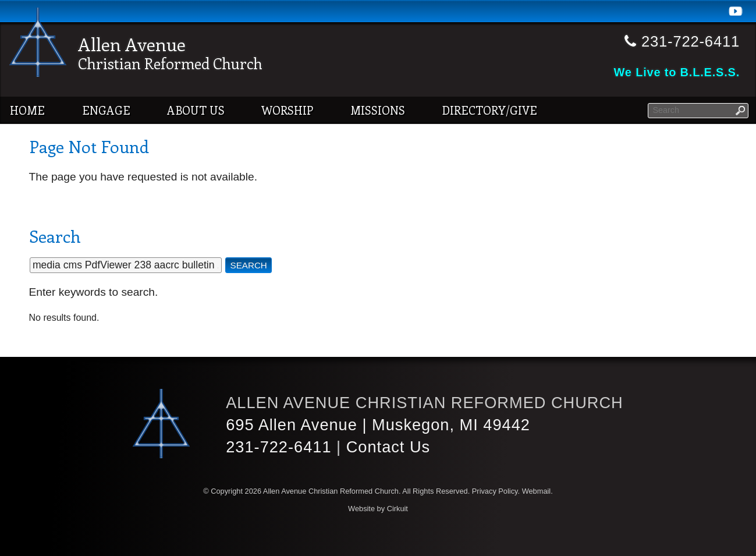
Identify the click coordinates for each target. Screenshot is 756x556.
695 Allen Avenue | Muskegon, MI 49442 (378, 425)
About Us (196, 110)
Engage (106, 110)
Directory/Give (489, 110)
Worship (287, 110)
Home (27, 110)
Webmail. (537, 491)
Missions (378, 110)
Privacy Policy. (496, 491)
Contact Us (388, 447)
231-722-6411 (278, 447)
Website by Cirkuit (378, 509)
